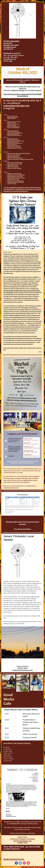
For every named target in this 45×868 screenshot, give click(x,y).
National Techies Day (12, 116)
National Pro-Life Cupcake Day (16, 175)
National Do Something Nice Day (15, 133)
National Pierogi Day (13, 167)
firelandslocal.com (10, 59)
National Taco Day (12, 123)
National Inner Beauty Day (15, 158)
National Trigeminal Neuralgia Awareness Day (20, 159)
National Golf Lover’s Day (13, 124)
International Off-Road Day (15, 163)
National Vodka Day (12, 125)
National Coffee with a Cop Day (15, 148)
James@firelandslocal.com (23, 670)
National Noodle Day (12, 145)
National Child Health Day (13, 128)
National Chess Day (13, 179)
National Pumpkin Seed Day (14, 147)
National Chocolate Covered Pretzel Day (19, 154)
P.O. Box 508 (8, 43)
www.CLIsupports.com (14, 859)
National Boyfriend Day (13, 117)
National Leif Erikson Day (14, 174)
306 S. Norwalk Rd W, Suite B (13, 55)
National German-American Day (15, 143)
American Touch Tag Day (14, 168)
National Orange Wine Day (13, 140)
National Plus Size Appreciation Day (16, 141)
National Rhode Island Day (14, 132)
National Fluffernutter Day (15, 164)
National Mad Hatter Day (13, 142)
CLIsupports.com (10, 47)
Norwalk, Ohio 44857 (11, 45)
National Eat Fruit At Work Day (14, 136)
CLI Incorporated (11, 41)
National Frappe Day (13, 156)
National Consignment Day (14, 127)
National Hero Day (12, 165)
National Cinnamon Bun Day (14, 122)
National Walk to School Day (14, 146)
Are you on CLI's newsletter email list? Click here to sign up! (23, 81)
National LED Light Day (14, 155)
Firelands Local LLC (12, 53)
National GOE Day (12, 119)
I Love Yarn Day (12, 184)
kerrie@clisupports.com (22, 841)
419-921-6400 (8, 61)
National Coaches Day (13, 139)
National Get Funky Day (13, 131)
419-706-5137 (8, 49)
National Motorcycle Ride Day (16, 182)
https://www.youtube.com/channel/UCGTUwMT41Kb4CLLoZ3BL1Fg (22, 95)
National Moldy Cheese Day (15, 176)
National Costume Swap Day (15, 181)
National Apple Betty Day (13, 134)
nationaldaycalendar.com (16, 106)
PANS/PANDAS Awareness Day (16, 178)
